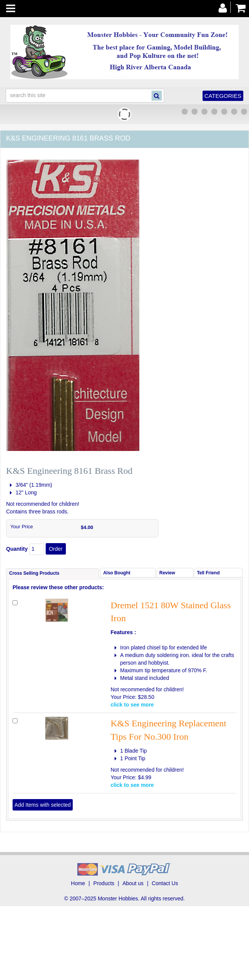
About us (133, 883)
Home (78, 883)
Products (104, 883)
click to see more (132, 705)
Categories (223, 96)
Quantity (17, 549)
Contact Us (165, 883)
